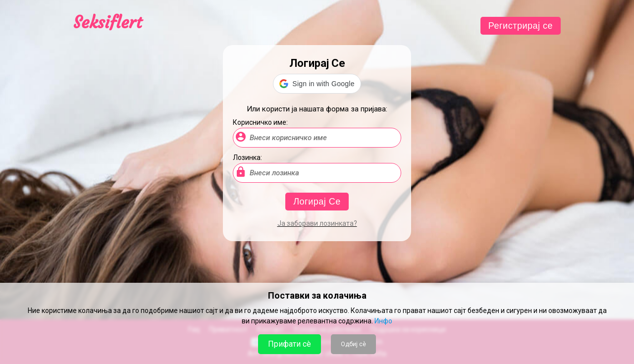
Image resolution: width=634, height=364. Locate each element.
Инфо (383, 321)
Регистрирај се (521, 26)
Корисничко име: (260, 122)
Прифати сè (290, 344)
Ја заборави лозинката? (317, 223)
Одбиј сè (353, 344)
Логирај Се (317, 202)
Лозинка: (247, 157)
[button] (317, 84)
